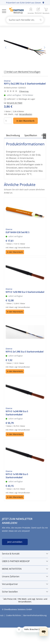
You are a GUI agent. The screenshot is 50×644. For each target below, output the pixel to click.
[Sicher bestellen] (25, 591)
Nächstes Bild (44, 47)
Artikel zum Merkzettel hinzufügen (22, 72)
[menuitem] (38, 11)
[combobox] (25, 20)
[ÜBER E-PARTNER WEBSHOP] (25, 561)
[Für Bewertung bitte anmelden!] (24, 91)
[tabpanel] (25, 47)
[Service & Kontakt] (25, 553)
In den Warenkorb (25, 120)
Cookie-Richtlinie (13, 615)
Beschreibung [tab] (13, 135)
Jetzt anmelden (15, 542)
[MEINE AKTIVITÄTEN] (25, 569)
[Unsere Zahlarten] (25, 576)
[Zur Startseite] (15, 11)
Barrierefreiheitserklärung (35, 615)
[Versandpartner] (25, 584)
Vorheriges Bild (6, 47)
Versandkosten (26, 114)
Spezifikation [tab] (31, 135)
